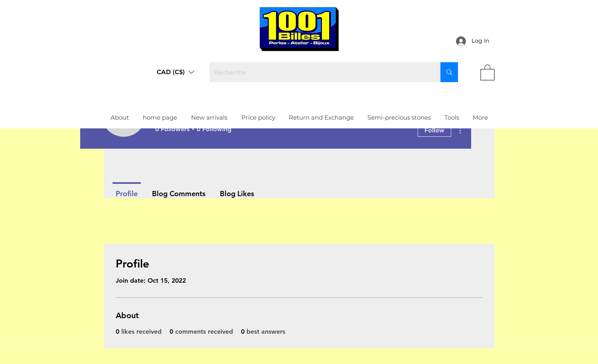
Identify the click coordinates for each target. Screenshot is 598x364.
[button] (176, 72)
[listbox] (176, 72)
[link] (487, 72)
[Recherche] (319, 72)
